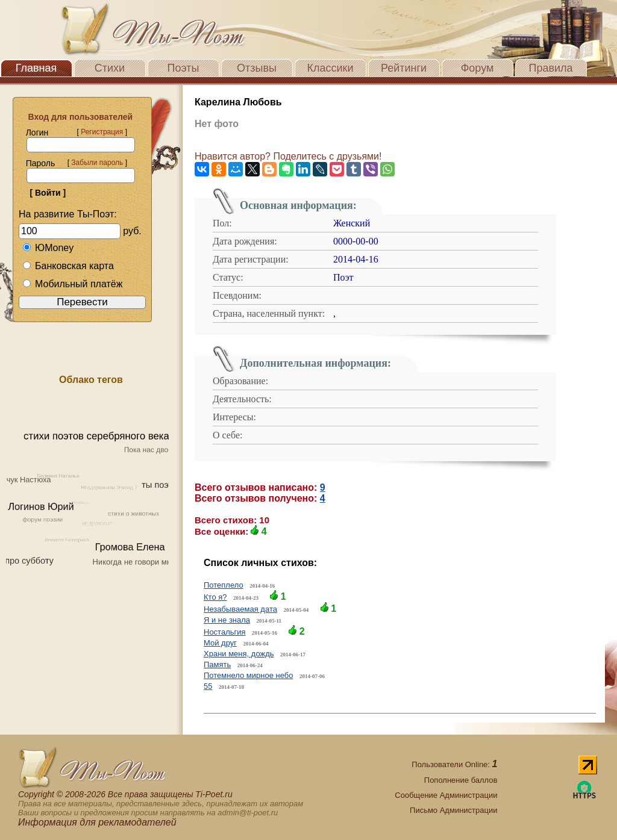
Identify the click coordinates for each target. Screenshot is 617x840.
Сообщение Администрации (446, 795)
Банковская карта (68, 266)
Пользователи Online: (454, 764)
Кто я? (215, 597)
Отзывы (257, 68)
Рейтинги (404, 68)
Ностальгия (225, 632)
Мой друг (220, 643)
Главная (36, 68)
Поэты (183, 68)
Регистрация (102, 132)
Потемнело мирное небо (248, 675)
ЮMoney (48, 248)
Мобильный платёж (72, 284)
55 (208, 686)
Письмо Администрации (453, 810)
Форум (478, 68)
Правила (550, 68)
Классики (330, 68)
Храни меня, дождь (239, 654)
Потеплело (224, 585)
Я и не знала (227, 620)
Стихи (110, 68)
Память (217, 664)
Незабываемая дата (240, 609)
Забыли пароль (97, 163)
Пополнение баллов (461, 780)
